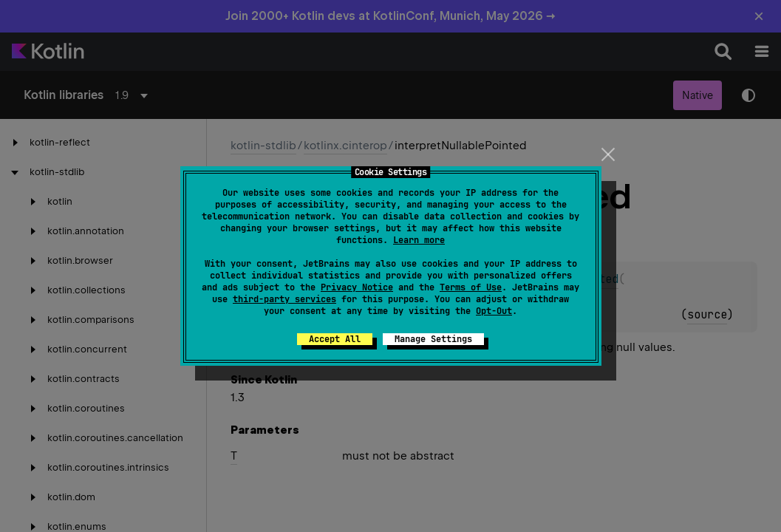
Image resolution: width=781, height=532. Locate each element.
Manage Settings (433, 339)
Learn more (419, 240)
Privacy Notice (357, 287)
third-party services (284, 299)
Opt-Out (494, 311)
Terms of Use (471, 287)
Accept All (335, 339)
